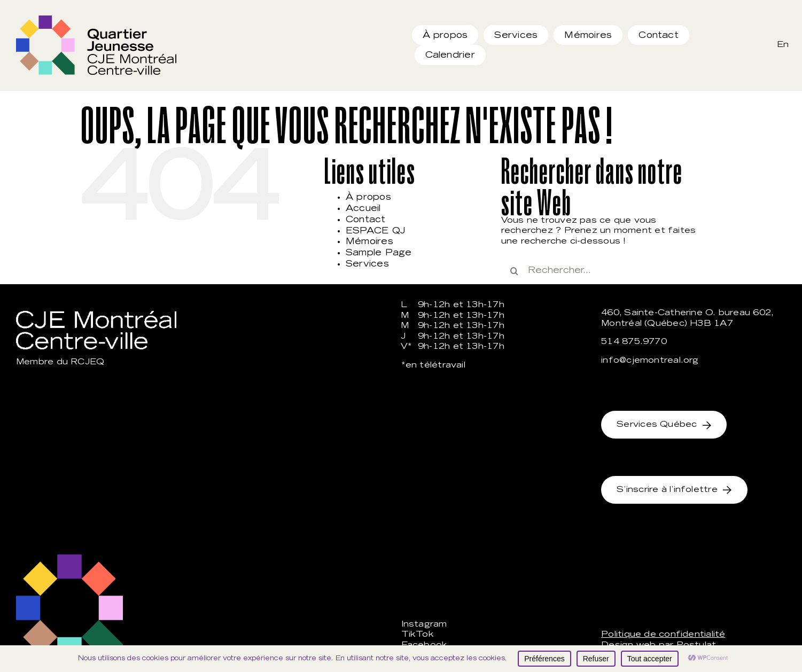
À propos (368, 198)
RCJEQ (87, 362)
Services (367, 264)
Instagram (424, 625)
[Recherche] (515, 271)
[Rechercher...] (603, 271)
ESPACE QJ (376, 231)
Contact (366, 220)
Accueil (363, 209)
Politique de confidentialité (663, 635)
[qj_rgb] (96, 19)
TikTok (418, 635)
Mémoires (369, 242)
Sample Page (379, 253)
